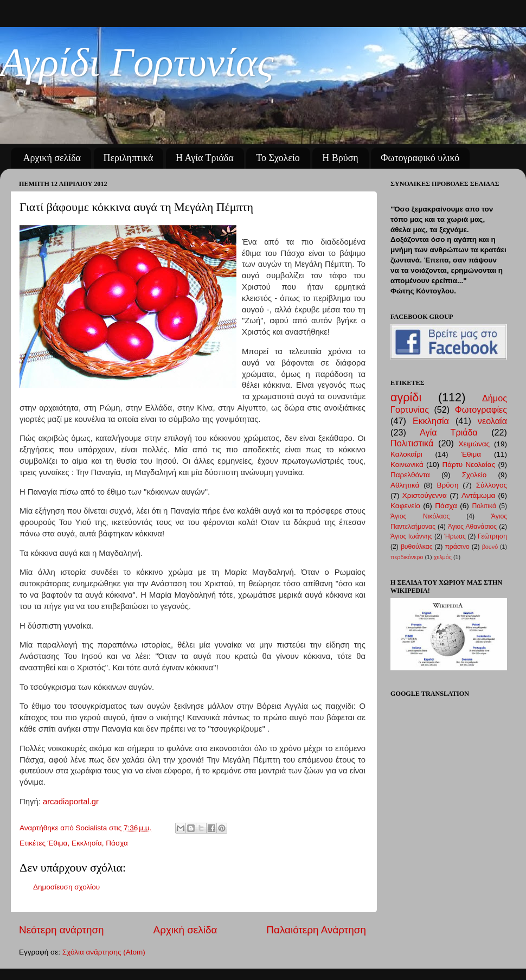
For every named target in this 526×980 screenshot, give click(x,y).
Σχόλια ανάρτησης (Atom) (104, 952)
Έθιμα (58, 843)
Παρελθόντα (410, 475)
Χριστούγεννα (425, 495)
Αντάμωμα (478, 495)
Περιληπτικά (129, 158)
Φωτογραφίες (481, 409)
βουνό (490, 547)
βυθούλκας (417, 547)
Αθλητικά (405, 485)
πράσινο (457, 547)
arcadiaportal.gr (71, 802)
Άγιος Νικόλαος (420, 516)
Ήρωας (455, 536)
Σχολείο (474, 475)
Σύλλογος (492, 485)
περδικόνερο (407, 557)
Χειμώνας (474, 444)
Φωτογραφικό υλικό (420, 158)
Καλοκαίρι (406, 454)
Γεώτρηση (492, 536)
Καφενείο (405, 506)
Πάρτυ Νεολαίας (469, 465)
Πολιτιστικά (412, 443)
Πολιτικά (484, 506)
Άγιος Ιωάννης (411, 536)
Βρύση (448, 485)
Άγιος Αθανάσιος (472, 527)
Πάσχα (117, 843)
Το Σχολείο (278, 158)
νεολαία (492, 421)
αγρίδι (406, 397)
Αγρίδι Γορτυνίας (137, 62)
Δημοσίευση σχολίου (66, 887)
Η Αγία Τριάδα (205, 158)
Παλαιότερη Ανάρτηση (316, 930)
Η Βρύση (340, 158)
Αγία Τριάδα (449, 432)
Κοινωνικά (407, 465)
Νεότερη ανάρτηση (62, 930)
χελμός (443, 557)
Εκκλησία (87, 843)
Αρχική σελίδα (52, 158)
